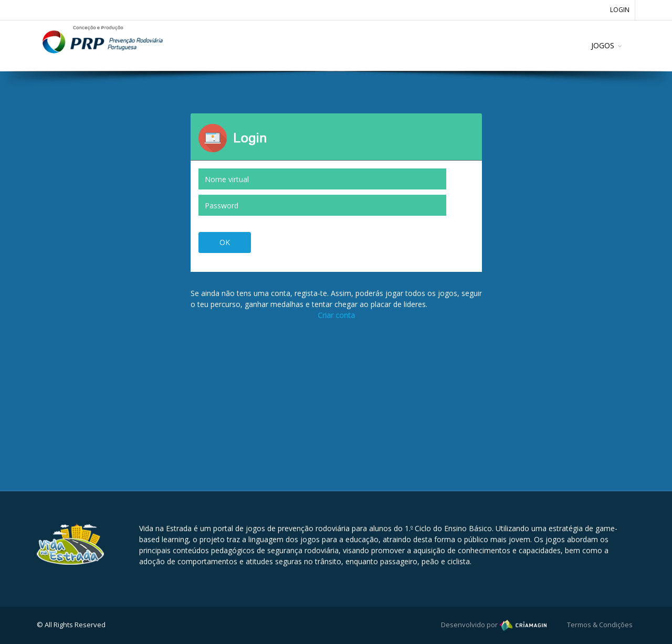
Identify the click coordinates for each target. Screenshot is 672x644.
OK (225, 242)
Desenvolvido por (494, 625)
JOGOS (603, 45)
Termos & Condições (600, 625)
